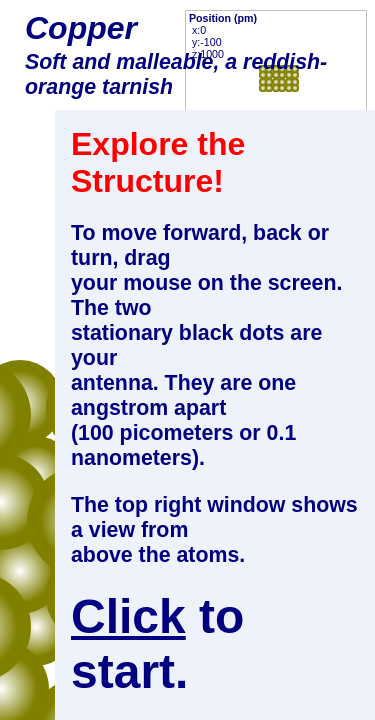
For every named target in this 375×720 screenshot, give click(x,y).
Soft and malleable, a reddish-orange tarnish (176, 74)
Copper (81, 28)
